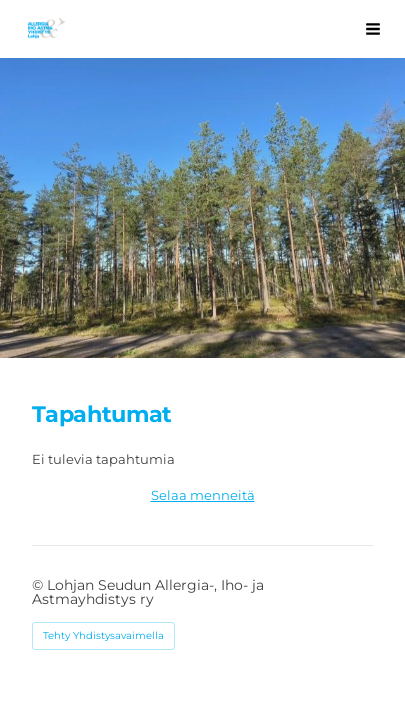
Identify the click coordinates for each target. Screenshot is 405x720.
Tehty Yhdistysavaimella (103, 635)
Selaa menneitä (203, 495)
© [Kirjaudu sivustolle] (39, 585)
